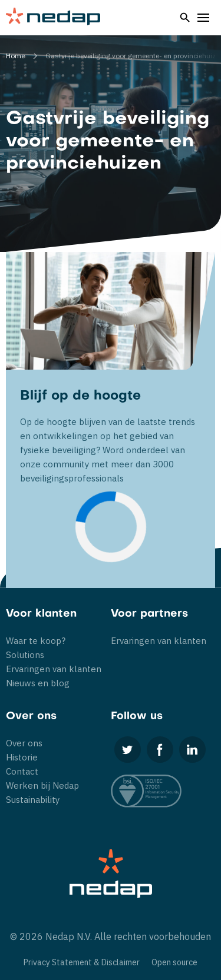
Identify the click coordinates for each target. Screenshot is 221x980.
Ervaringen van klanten (54, 669)
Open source (174, 962)
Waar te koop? (36, 641)
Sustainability (33, 800)
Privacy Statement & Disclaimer (82, 962)
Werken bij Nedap (42, 785)
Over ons (24, 743)
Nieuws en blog (38, 683)
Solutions (25, 655)
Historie (22, 757)
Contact (22, 771)
